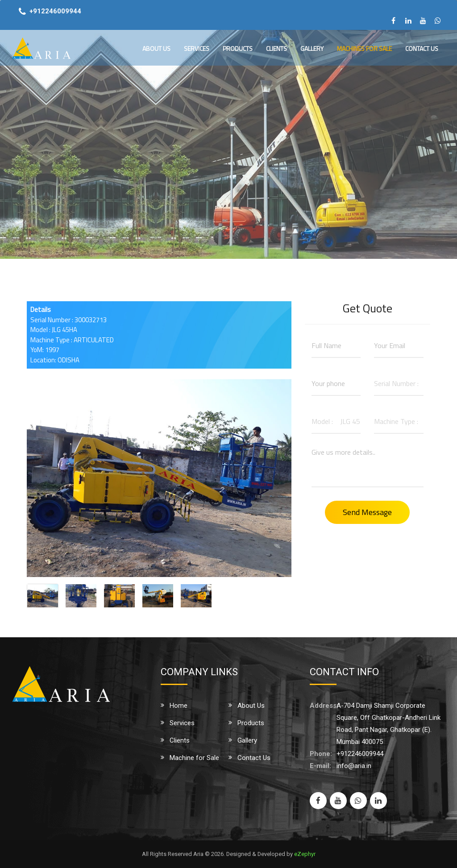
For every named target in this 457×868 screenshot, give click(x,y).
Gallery (312, 48)
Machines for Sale (364, 48)
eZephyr (305, 854)
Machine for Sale (194, 758)
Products (238, 48)
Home (179, 706)
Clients (276, 48)
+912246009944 (55, 11)
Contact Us (422, 48)
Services (197, 48)
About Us (156, 48)
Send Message (367, 512)
